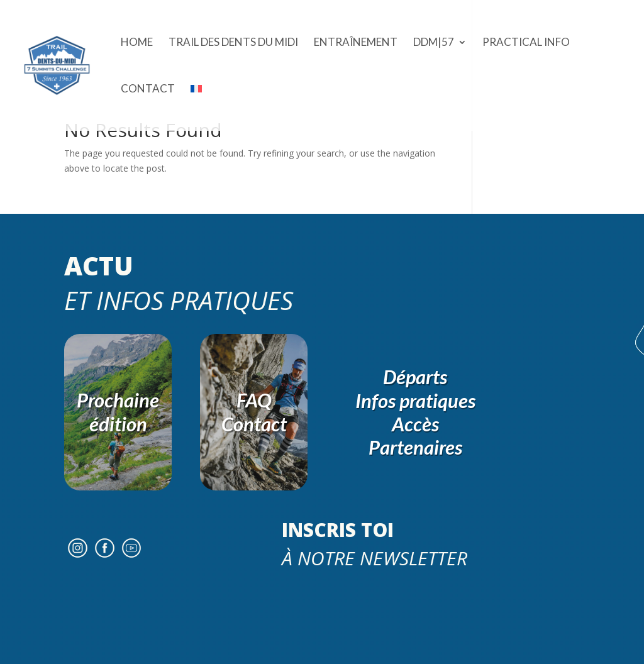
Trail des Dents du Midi (233, 43)
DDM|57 (434, 43)
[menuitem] (196, 108)
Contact (148, 90)
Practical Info (526, 43)
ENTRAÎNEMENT (356, 43)
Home (137, 43)
